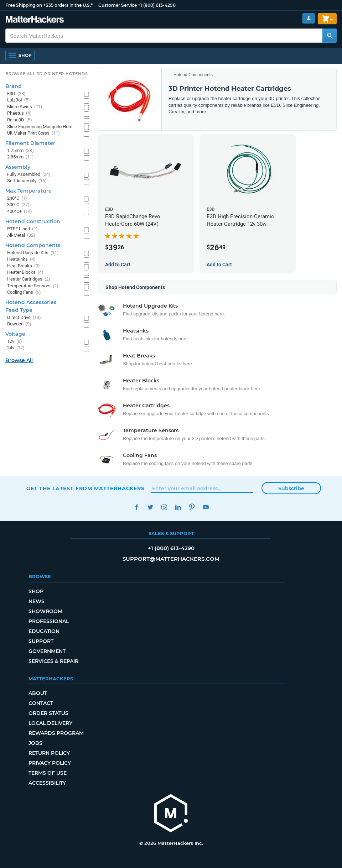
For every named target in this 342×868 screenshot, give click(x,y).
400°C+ (20, 212)
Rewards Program (56, 733)
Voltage (15, 334)
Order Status (48, 713)
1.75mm (20, 151)
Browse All (19, 360)
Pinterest (192, 507)
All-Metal (21, 236)
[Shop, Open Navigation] (20, 56)
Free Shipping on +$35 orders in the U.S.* (49, 5)
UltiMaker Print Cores (33, 133)
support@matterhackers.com (171, 559)
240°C (17, 198)
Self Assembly (27, 181)
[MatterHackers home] (35, 20)
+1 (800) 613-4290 (157, 5)
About (38, 693)
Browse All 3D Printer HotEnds (46, 74)
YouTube (206, 507)
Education (44, 631)
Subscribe (291, 488)
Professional (49, 621)
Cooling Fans (24, 292)
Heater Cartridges (29, 279)
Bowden (19, 324)
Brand (14, 86)
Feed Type (19, 310)
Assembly (18, 167)
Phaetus (19, 113)
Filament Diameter (30, 143)
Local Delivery (50, 723)
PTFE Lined (22, 229)
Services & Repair (53, 661)
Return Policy (49, 753)
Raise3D (20, 120)
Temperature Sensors (33, 286)
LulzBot (19, 100)
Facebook (136, 507)
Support (41, 641)
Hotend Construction (33, 221)
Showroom (45, 611)
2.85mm (20, 157)
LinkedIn (178, 507)
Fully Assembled (29, 175)
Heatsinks (21, 259)
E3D (16, 94)
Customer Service (118, 5)
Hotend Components (193, 75)
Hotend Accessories (31, 302)
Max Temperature (28, 191)
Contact (41, 703)
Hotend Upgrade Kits (33, 253)
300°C (18, 205)
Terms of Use (48, 773)
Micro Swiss (25, 107)
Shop (36, 591)
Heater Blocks (25, 273)
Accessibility (47, 783)
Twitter (150, 507)
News (37, 601)
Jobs (35, 743)
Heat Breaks (24, 266)
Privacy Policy (50, 763)
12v (15, 342)
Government (47, 651)
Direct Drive (24, 318)
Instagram (164, 507)
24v (16, 348)
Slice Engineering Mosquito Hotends (42, 127)
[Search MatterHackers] (330, 36)
